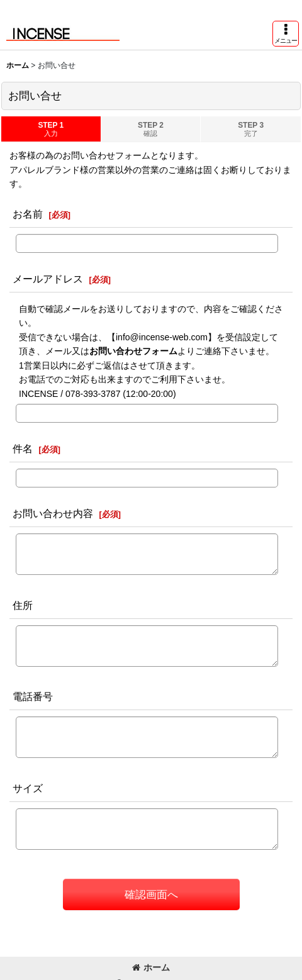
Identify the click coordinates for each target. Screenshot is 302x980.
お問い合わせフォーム (133, 351)
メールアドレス (48, 279)
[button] (286, 34)
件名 (23, 448)
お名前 (28, 214)
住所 (23, 605)
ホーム (151, 967)
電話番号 (33, 696)
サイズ (28, 788)
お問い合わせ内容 (53, 513)
